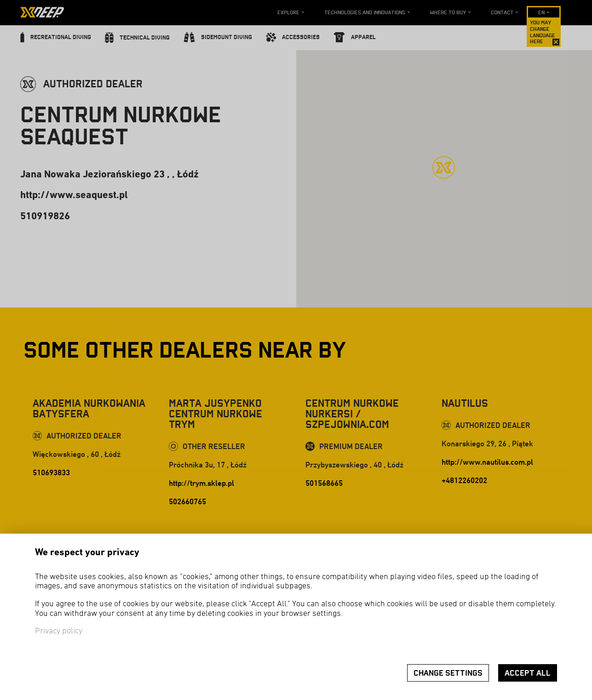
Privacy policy (59, 631)
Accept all (528, 673)
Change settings (448, 673)
